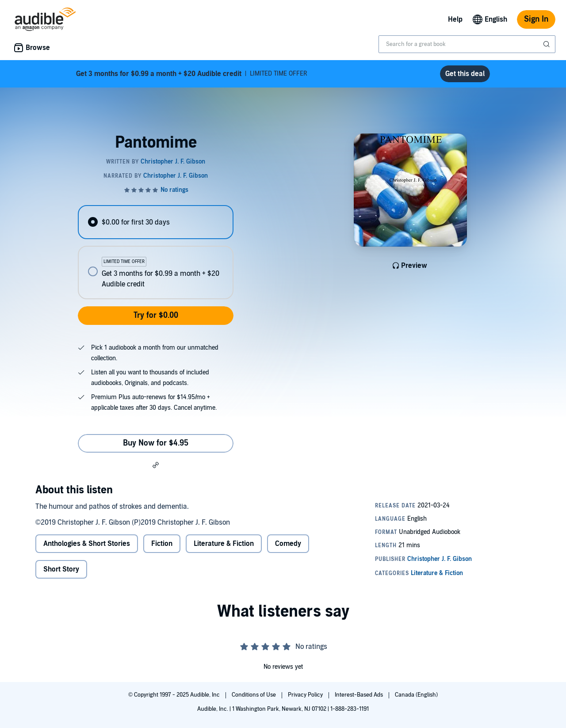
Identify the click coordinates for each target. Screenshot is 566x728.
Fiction (162, 544)
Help (455, 19)
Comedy (288, 544)
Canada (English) (416, 695)
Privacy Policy (306, 695)
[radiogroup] (156, 252)
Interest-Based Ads (359, 695)
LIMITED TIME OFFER (192, 74)
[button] (156, 465)
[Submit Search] (547, 44)
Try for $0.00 (156, 315)
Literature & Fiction (224, 544)
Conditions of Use (254, 695)
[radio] (156, 222)
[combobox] (467, 44)
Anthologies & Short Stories (87, 544)
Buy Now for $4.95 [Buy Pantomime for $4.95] (156, 443)
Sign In (536, 19)
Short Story (61, 569)
